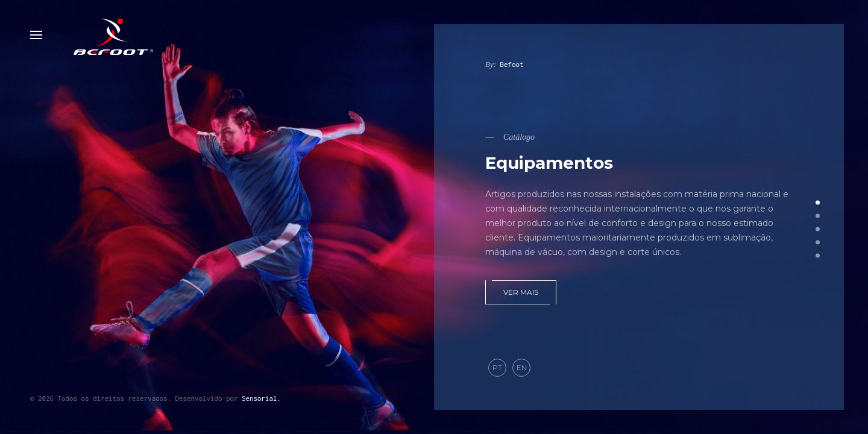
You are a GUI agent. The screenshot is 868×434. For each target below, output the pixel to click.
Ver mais (521, 292)
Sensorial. (261, 398)
